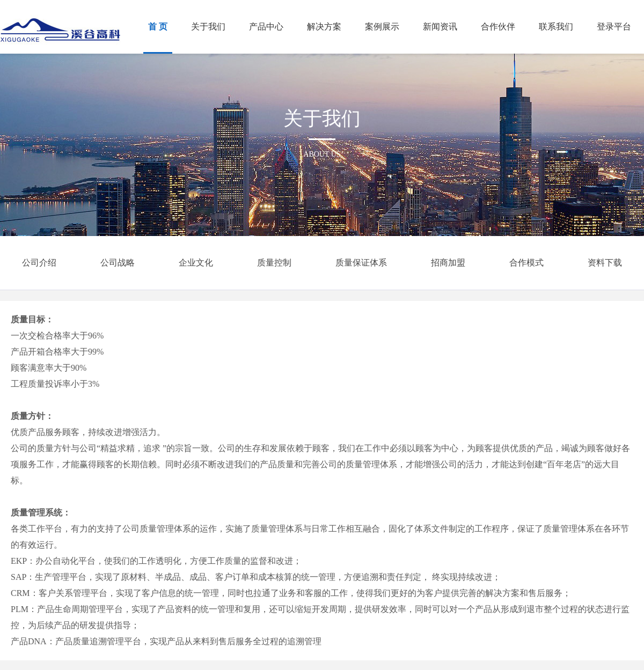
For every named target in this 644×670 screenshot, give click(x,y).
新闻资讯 (440, 27)
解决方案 (324, 27)
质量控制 (274, 263)
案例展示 (382, 27)
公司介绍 (39, 263)
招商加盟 (448, 263)
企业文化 (196, 263)
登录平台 (614, 27)
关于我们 (208, 27)
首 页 (158, 27)
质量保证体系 (361, 263)
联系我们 (556, 27)
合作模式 (526, 263)
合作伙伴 (498, 27)
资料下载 (605, 263)
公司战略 (118, 263)
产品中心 (266, 27)
